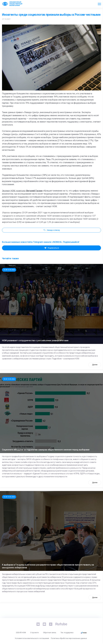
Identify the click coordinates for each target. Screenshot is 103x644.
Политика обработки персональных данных (69, 638)
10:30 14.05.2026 (9, 497)
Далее (95, 365)
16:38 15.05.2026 (9, 270)
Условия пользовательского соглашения (32, 638)
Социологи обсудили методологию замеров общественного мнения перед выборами (46, 450)
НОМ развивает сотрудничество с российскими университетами (35, 341)
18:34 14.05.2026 (9, 379)
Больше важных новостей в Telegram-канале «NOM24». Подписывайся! (41, 242)
